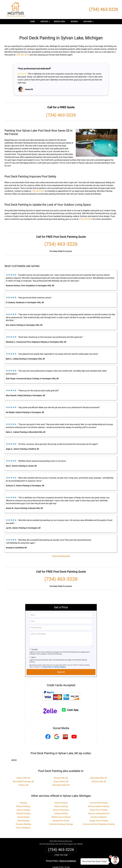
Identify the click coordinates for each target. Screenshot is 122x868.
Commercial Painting (99, 796)
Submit (61, 665)
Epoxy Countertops (61, 803)
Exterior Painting (23, 799)
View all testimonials (61, 549)
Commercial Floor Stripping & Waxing (99, 817)
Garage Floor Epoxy (61, 814)
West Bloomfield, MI (61, 778)
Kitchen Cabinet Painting (99, 799)
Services (46, 22)
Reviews (74, 22)
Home (33, 22)
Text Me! (34, 643)
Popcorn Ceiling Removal (99, 806)
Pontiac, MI (23, 778)
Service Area (59, 22)
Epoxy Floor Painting (99, 803)
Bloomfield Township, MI (23, 774)
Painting (23, 796)
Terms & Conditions (60, 660)
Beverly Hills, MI (61, 771)
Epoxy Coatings (23, 803)
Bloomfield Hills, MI (99, 771)
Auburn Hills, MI (23, 771)
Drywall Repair (23, 810)
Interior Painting (61, 799)
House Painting (61, 796)
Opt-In (34, 650)
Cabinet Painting (23, 806)
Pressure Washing (23, 817)
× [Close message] (107, 859)
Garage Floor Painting (99, 814)
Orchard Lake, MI (99, 774)
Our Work (89, 22)
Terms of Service (78, 863)
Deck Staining (23, 814)
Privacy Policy (47, 660)
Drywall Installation (99, 810)
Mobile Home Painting (61, 810)
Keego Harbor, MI (61, 774)
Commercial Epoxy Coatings (61, 817)
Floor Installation (23, 821)
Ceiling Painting (61, 806)
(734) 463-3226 (104, 9)
